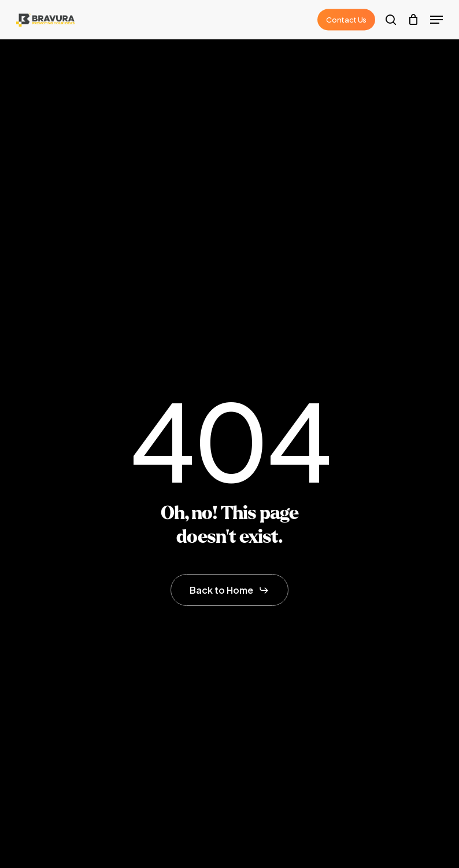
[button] (436, 20)
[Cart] (413, 20)
